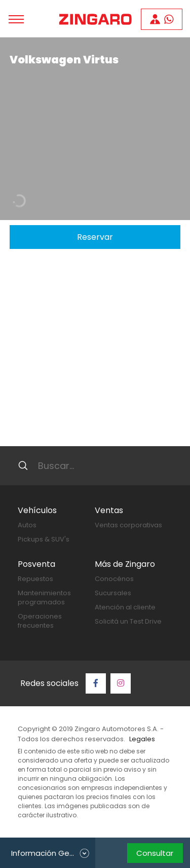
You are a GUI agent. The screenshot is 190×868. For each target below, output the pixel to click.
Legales (142, 739)
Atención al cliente (125, 607)
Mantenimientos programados (44, 598)
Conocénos (114, 579)
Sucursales (113, 593)
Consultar (155, 853)
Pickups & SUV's (44, 539)
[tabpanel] (95, 129)
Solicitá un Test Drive (128, 621)
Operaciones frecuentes (40, 621)
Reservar (95, 237)
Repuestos (35, 579)
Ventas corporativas (128, 525)
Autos (27, 525)
